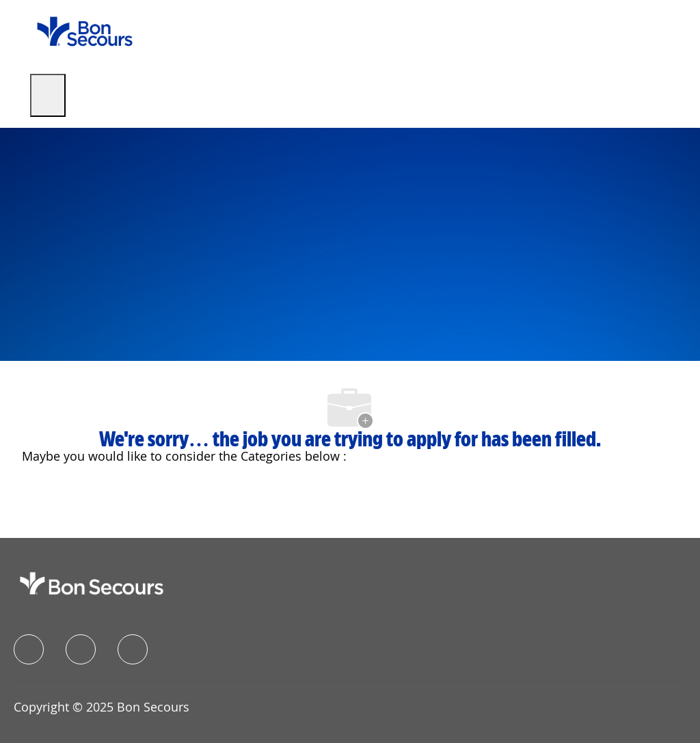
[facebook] (29, 649)
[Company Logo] (85, 30)
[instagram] (133, 649)
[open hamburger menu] (48, 95)
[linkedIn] (81, 649)
